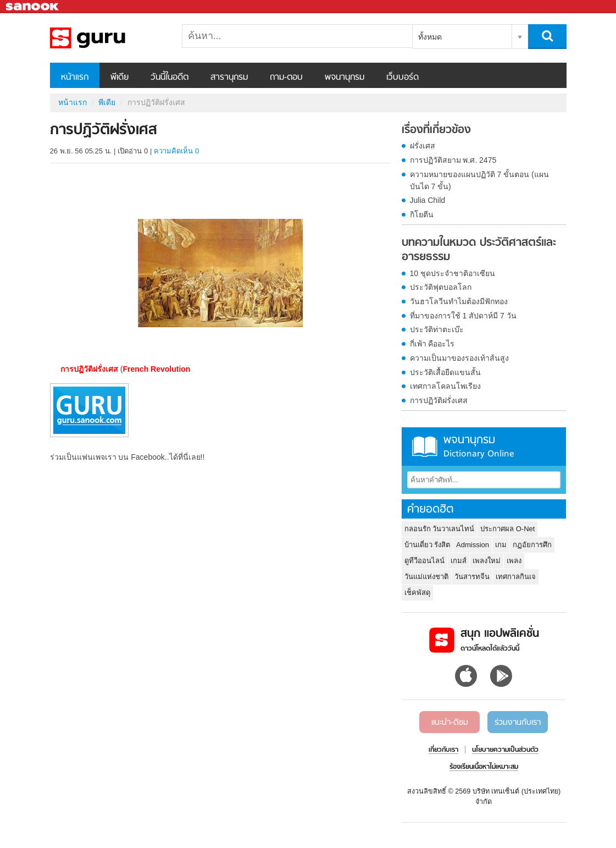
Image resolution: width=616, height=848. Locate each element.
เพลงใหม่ (487, 561)
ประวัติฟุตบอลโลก (441, 287)
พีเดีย (120, 78)
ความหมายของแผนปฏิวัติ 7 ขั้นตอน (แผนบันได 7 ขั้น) (479, 180)
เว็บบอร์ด (403, 78)
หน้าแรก (75, 78)
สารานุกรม (229, 78)
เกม (501, 545)
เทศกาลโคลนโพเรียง (445, 386)
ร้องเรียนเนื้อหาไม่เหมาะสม (484, 767)
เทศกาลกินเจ (516, 577)
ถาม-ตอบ (286, 78)
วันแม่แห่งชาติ (426, 577)
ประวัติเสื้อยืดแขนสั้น (445, 372)
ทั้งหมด (430, 37)
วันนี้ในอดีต (170, 78)
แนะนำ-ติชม (450, 723)
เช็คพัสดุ (417, 593)
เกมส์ (459, 561)
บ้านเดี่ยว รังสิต (428, 545)
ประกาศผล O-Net (507, 529)
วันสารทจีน (472, 577)
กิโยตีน (422, 214)
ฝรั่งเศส (423, 146)
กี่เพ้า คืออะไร (432, 344)
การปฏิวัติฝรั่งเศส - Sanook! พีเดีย (108, 38)
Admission (473, 545)
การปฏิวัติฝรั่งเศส (439, 400)
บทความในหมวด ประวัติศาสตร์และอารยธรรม (479, 250)
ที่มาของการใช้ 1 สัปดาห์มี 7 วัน (463, 316)
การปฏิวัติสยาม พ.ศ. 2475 (453, 160)
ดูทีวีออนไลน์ (424, 561)
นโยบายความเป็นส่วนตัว (505, 750)
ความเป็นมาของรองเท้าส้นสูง (459, 358)
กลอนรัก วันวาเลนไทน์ (440, 529)
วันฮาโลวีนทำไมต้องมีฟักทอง (459, 301)
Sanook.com (33, 7)
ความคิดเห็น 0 (176, 151)
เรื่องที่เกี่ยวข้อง (436, 130)
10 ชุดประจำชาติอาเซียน (453, 273)
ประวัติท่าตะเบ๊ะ (437, 329)
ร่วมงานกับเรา (518, 723)
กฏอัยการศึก (532, 545)
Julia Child (428, 200)
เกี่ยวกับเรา (443, 750)
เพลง (514, 561)
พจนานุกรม (345, 78)
